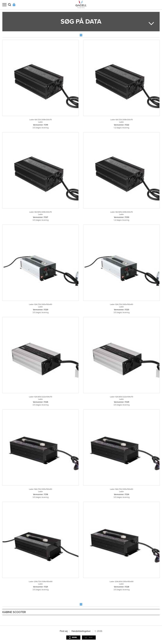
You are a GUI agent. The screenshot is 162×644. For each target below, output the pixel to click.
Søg (10, 5)
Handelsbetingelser (81, 631)
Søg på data (81, 22)
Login (14, 5)
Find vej (64, 631)
